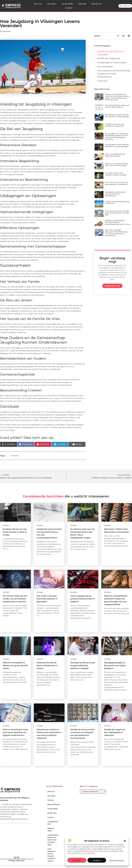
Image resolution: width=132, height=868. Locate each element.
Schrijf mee (97, 4)
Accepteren (77, 860)
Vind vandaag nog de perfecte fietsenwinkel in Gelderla (83, 599)
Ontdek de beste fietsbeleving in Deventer (117, 202)
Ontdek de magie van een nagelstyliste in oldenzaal (115, 732)
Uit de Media (67, 4)
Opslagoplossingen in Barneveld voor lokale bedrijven (115, 666)
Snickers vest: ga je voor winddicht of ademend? (114, 125)
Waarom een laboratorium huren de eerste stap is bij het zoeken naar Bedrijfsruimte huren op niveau (117, 97)
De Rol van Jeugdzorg (109, 58)
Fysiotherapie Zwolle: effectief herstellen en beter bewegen (117, 145)
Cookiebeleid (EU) (53, 823)
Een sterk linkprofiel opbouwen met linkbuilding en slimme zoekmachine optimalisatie (116, 233)
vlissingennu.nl (33, 121)
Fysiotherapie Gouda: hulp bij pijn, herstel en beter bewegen (117, 116)
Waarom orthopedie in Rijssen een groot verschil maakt (15, 666)
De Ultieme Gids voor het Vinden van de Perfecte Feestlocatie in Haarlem (15, 599)
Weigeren (97, 860)
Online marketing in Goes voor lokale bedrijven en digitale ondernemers (15, 732)
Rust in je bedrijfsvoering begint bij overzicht (115, 155)
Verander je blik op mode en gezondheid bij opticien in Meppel (83, 666)
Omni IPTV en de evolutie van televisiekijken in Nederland (117, 183)
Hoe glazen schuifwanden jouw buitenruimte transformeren (115, 194)
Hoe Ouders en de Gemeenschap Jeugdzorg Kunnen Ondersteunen (114, 74)
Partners (82, 4)
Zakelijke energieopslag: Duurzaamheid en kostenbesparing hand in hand (117, 222)
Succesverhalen (105, 67)
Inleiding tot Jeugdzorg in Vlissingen (110, 53)
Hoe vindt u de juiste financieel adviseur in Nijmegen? (47, 599)
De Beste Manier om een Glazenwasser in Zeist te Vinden (15, 532)
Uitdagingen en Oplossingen (112, 62)
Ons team (52, 4)
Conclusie (102, 81)
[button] (125, 841)
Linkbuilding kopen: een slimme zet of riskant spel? (53, 840)
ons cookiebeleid (89, 853)
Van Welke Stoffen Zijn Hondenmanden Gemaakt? (116, 174)
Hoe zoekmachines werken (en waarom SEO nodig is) (117, 106)
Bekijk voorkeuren (117, 860)
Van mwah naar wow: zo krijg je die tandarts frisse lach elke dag (117, 213)
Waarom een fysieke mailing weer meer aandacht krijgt (116, 165)
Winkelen (7, 31)
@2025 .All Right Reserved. (17, 859)
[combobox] (125, 6)
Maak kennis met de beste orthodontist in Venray (47, 666)
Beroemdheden (53, 804)
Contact (69, 8)
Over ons (38, 4)
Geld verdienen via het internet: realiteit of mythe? (51, 855)
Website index (51, 829)
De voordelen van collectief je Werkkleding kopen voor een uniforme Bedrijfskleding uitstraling (117, 136)
